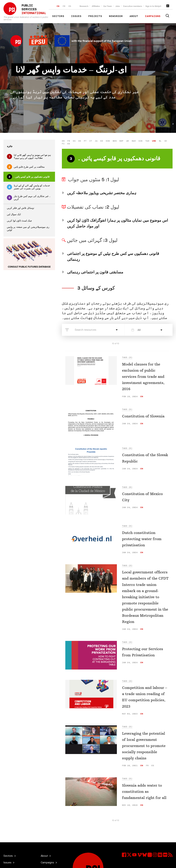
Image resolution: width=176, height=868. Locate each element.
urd (154, 141)
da (69, 144)
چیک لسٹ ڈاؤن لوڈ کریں (19, 221)
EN (58, 6)
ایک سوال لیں (14, 214)
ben (115, 141)
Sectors (58, 16)
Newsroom (116, 16)
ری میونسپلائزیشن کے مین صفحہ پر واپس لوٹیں (28, 228)
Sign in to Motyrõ (153, 6)
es (74, 141)
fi (63, 144)
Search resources (86, 330)
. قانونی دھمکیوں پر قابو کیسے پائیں (28, 177)
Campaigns (153, 16)
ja (96, 141)
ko (102, 141)
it (91, 141)
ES (70, 6)
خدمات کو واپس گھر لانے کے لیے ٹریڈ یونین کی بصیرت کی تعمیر (28, 187)
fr (69, 141)
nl (160, 141)
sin (141, 141)
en (63, 141)
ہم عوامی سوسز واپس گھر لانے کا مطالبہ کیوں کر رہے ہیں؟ (29, 156)
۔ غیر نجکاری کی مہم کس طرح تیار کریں (29, 198)
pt (85, 141)
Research (84, 6)
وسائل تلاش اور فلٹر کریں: (21, 208)
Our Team (108, 6)
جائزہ (10, 146)
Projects (95, 16)
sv (166, 141)
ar (128, 141)
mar (134, 141)
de (80, 141)
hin (108, 141)
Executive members (133, 6)
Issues (76, 16)
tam (147, 141)
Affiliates (96, 6)
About (134, 16)
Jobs (118, 6)
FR (64, 6)
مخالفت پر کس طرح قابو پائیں (26, 167)
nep (121, 141)
